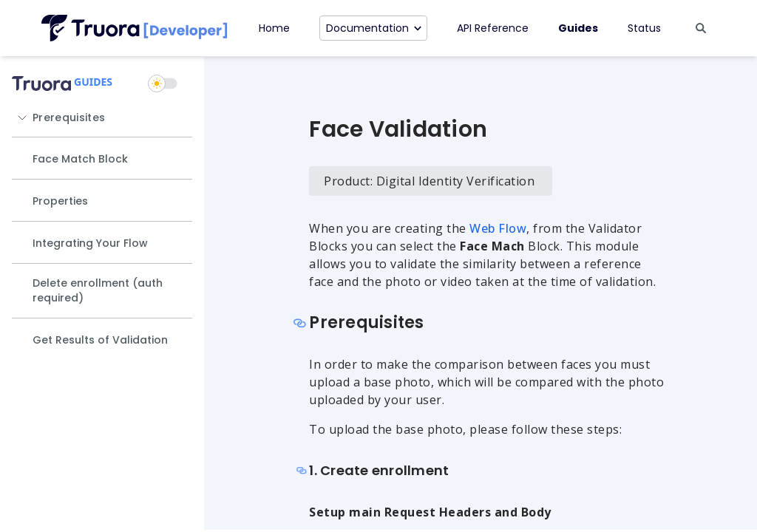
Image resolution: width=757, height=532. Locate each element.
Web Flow (498, 228)
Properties (60, 201)
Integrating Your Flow (90, 243)
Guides (578, 28)
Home (274, 28)
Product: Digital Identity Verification (429, 181)
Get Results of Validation (100, 340)
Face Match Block (80, 159)
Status (644, 28)
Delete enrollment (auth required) (98, 290)
